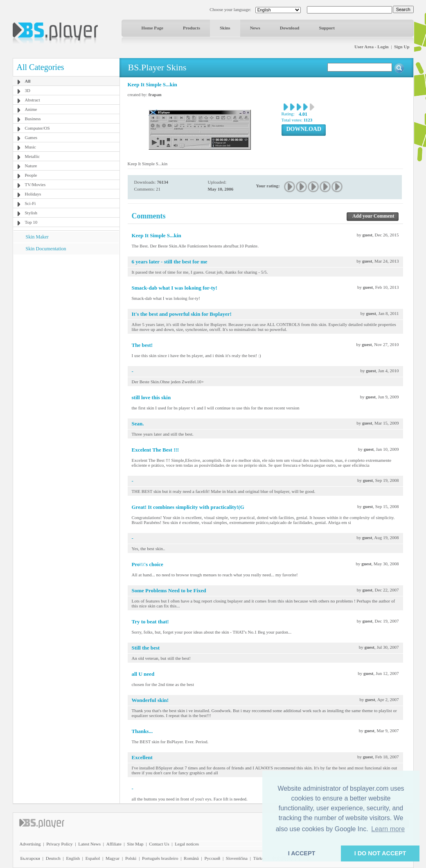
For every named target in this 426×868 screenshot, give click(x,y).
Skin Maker (37, 237)
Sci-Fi (30, 203)
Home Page (152, 28)
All (28, 81)
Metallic (33, 156)
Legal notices (187, 844)
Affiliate (114, 844)
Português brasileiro (160, 858)
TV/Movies (35, 184)
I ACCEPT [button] (302, 853)
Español (93, 858)
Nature (31, 166)
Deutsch (53, 858)
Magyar (113, 858)
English (73, 858)
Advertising (30, 844)
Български (30, 858)
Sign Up (402, 47)
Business (33, 119)
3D (28, 90)
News (255, 28)
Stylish (31, 213)
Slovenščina (237, 858)
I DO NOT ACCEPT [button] (380, 853)
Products (192, 28)
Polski (131, 858)
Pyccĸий (212, 858)
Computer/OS (37, 128)
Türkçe (260, 858)
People (31, 175)
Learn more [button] (388, 829)
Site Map (135, 844)
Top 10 (31, 222)
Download (290, 28)
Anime (31, 109)
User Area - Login (372, 47)
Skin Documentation (46, 249)
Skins (225, 28)
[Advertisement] (66, 306)
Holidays (33, 194)
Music (31, 147)
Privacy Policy (59, 844)
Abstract (33, 100)
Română (191, 858)
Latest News (89, 844)
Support (327, 28)
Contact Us (159, 844)
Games (31, 137)
